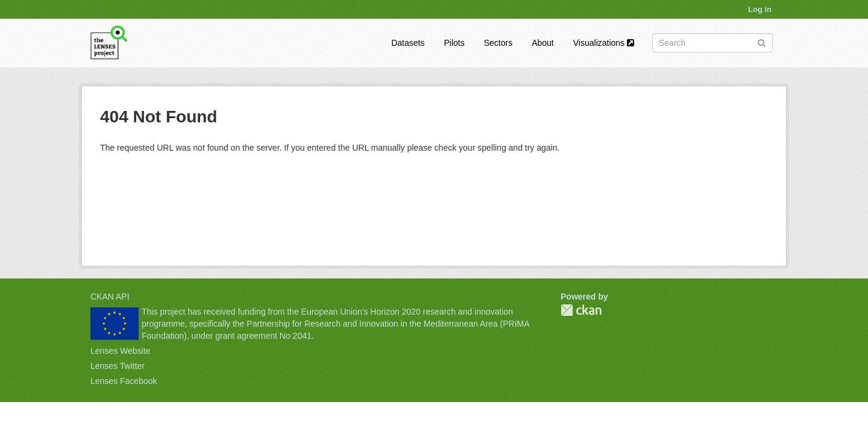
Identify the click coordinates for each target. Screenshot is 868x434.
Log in (760, 9)
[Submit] (762, 42)
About (543, 43)
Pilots (454, 43)
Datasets (408, 43)
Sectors (498, 43)
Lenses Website (120, 351)
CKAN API (110, 297)
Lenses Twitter (118, 366)
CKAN (581, 310)
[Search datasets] (712, 43)
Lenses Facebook (124, 381)
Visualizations (604, 43)
